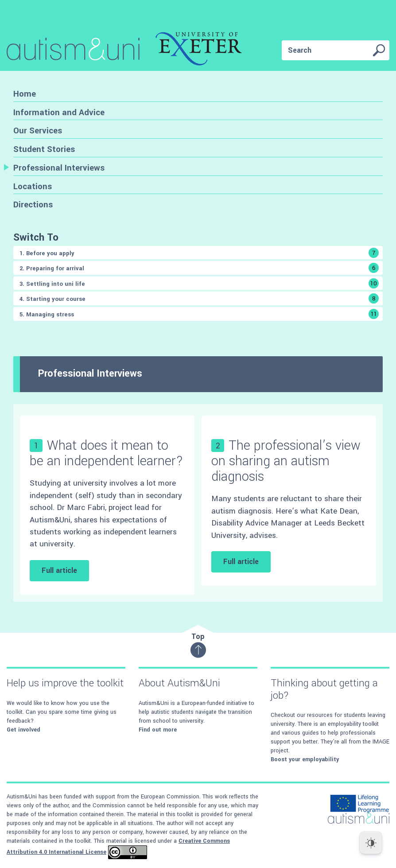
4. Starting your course (199, 298)
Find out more (158, 730)
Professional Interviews (59, 168)
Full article (59, 570)
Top (198, 645)
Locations (33, 186)
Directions (33, 204)
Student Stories (44, 149)
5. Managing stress (199, 314)
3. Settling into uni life (199, 283)
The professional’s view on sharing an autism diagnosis (286, 461)
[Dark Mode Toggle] (371, 843)
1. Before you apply (199, 253)
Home (25, 94)
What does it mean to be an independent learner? (106, 453)
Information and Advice (59, 112)
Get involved (23, 730)
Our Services (38, 130)
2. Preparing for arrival (199, 268)
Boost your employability (305, 759)
